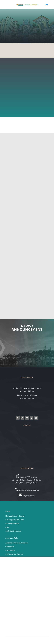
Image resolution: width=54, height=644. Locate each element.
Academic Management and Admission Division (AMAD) (26, 620)
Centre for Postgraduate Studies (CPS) (19, 623)
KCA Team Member (12, 524)
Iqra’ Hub (9, 597)
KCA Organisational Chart (15, 520)
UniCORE (9, 604)
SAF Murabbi (10, 600)
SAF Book (9, 589)
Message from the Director (15, 516)
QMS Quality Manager (13, 531)
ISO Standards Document (15, 566)
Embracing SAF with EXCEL (16, 593)
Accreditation (10, 550)
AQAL (8, 527)
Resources (9, 573)
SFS (7, 577)
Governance (10, 547)
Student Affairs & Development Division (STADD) (23, 627)
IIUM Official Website (13, 616)
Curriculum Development (14, 554)
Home (8, 511)
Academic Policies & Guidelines (17, 543)
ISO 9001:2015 (11, 570)
